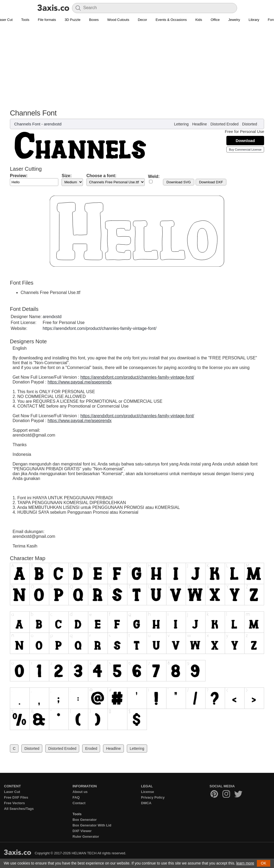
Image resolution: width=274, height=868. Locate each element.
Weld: (154, 176)
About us (80, 792)
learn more (245, 863)
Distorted (250, 124)
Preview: (19, 176)
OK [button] (264, 863)
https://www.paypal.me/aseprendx (80, 382)
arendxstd (53, 124)
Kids (199, 20)
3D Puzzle (72, 20)
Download (245, 141)
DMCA (146, 803)
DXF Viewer (82, 831)
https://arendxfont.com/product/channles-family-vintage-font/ (100, 328)
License (147, 792)
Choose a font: (101, 176)
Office (215, 20)
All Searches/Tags (19, 809)
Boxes (94, 20)
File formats (47, 20)
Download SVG (179, 182)
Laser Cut (12, 792)
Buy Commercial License (245, 150)
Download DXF (211, 182)
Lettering (181, 124)
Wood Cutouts (118, 20)
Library (254, 20)
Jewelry (234, 20)
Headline (199, 124)
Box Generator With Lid (92, 825)
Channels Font (27, 124)
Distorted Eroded (225, 124)
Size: (66, 176)
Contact (79, 803)
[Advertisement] (137, 69)
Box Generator (85, 820)
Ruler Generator (86, 837)
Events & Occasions (171, 20)
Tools (25, 20)
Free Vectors (14, 803)
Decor (142, 20)
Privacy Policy (153, 797)
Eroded (91, 748)
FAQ (76, 797)
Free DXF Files (16, 797)
